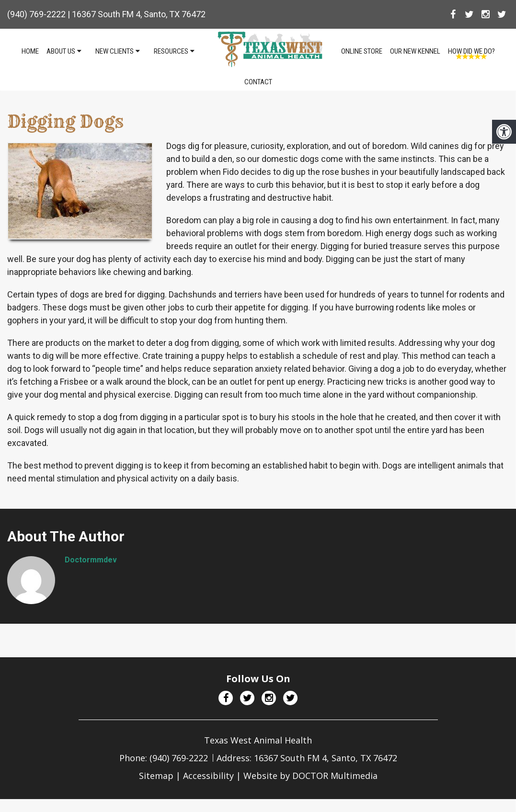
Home (30, 51)
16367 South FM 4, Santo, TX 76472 (139, 14)
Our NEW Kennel (415, 51)
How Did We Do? (471, 51)
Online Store (362, 51)
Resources (171, 51)
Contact (258, 82)
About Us (61, 51)
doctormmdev (91, 560)
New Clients (115, 51)
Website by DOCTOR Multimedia (310, 776)
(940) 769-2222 (36, 14)
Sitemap (156, 776)
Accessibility (208, 776)
